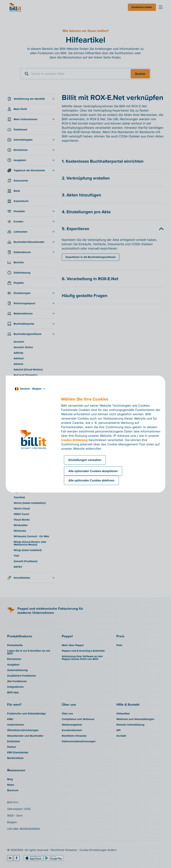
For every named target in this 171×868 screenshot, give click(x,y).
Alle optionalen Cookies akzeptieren (93, 471)
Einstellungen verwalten (85, 460)
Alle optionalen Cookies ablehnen (91, 480)
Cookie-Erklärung (74, 440)
